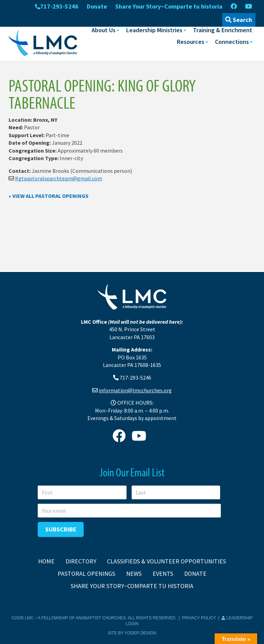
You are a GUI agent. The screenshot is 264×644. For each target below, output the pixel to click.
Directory (81, 561)
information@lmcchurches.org (135, 390)
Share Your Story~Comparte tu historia (169, 6)
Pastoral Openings (86, 574)
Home (46, 561)
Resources (191, 42)
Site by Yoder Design (132, 633)
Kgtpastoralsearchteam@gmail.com (59, 178)
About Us (104, 30)
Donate (97, 6)
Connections (232, 42)
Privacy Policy (199, 618)
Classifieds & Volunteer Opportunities (166, 561)
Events (163, 574)
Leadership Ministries (154, 30)
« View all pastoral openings (49, 196)
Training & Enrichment (223, 30)
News (134, 574)
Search (239, 20)
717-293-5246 (57, 6)
